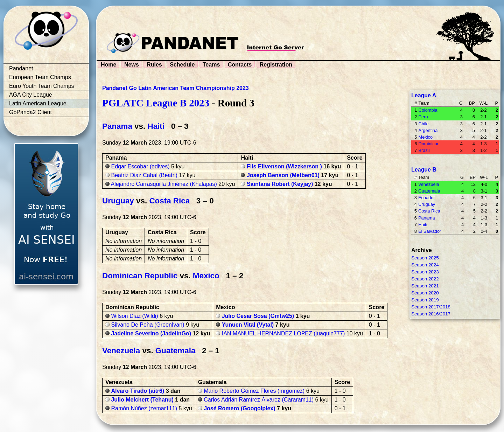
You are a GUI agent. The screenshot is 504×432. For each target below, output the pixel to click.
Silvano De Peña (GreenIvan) (148, 325)
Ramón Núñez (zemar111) (144, 408)
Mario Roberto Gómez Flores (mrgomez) (254, 391)
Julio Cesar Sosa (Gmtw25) (258, 316)
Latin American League (38, 103)
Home (108, 65)
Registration (276, 65)
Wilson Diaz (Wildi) (134, 316)
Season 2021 (425, 286)
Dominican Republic (140, 276)
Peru (423, 117)
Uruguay (118, 201)
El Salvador (430, 231)
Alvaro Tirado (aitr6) (138, 391)
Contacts (240, 65)
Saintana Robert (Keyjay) (280, 184)
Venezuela (121, 351)
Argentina (428, 130)
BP (472, 103)
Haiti (156, 126)
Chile (423, 124)
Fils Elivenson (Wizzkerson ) (284, 166)
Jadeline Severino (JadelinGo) (151, 333)
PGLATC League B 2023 (156, 103)
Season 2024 (425, 265)
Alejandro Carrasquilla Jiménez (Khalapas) (164, 184)
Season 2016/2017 (431, 314)
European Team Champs (40, 77)
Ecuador (427, 198)
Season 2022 (425, 279)
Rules (154, 65)
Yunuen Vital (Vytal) (248, 325)
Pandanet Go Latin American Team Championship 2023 (176, 88)
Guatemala (176, 351)
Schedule (182, 65)
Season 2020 (425, 293)
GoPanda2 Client (30, 112)
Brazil (424, 150)
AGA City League (31, 95)
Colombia (428, 110)
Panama (117, 126)
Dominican (429, 144)
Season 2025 (425, 258)
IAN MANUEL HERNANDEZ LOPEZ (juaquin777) (283, 333)
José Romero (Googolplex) (239, 408)
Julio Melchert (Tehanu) (142, 400)
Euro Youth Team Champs (42, 86)
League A (424, 95)
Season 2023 (425, 272)
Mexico (206, 276)
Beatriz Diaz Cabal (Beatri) (144, 175)
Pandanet (21, 68)
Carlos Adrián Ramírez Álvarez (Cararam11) (259, 400)
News (132, 65)
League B (424, 170)
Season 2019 (425, 300)
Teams (211, 65)
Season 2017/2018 (431, 307)
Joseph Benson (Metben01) (283, 175)
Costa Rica (169, 201)
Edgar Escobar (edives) (140, 166)
